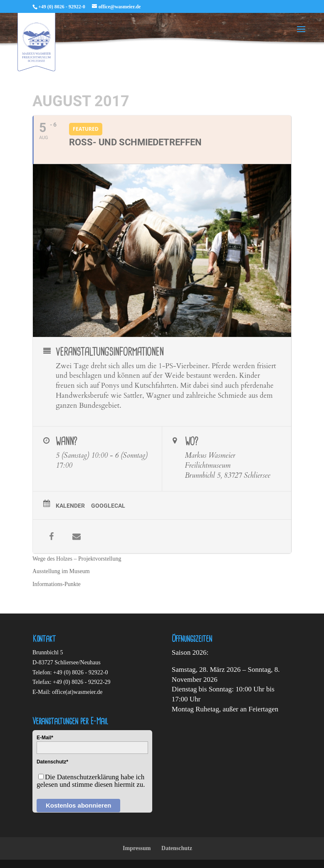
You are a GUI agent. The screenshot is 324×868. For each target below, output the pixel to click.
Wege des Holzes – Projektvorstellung (77, 559)
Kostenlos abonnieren (79, 805)
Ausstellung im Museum (61, 571)
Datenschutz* (52, 762)
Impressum (137, 848)
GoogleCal (108, 506)
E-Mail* (45, 738)
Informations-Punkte (57, 584)
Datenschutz (177, 848)
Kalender (70, 506)
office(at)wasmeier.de (77, 692)
